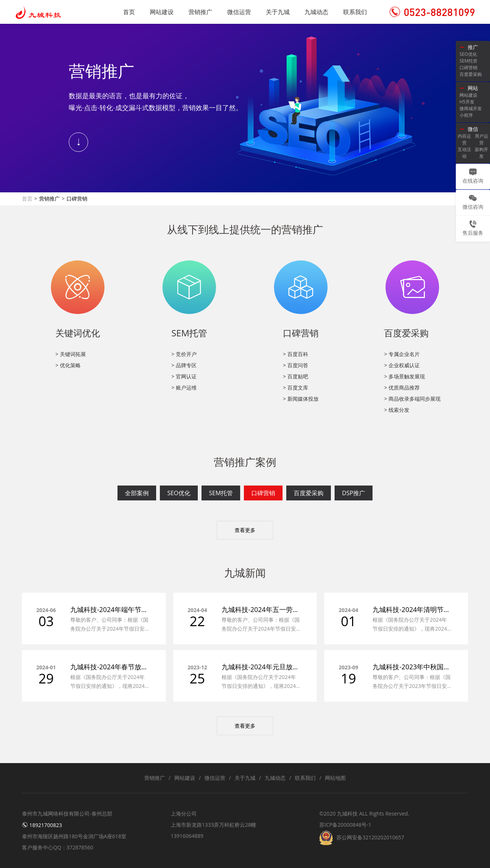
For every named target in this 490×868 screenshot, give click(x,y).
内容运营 (464, 139)
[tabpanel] (245, 108)
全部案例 (137, 493)
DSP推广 (354, 493)
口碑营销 (263, 493)
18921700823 (42, 825)
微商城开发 (471, 108)
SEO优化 (179, 493)
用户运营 (481, 139)
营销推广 (200, 12)
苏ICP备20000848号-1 (345, 825)
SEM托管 (221, 493)
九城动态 (316, 12)
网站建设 (162, 12)
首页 (129, 12)
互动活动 (464, 153)
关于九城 (278, 12)
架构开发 (481, 153)
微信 (473, 129)
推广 (473, 47)
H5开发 (467, 102)
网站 (473, 88)
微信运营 (239, 12)
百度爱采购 (309, 493)
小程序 (466, 115)
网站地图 (335, 778)
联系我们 (355, 12)
